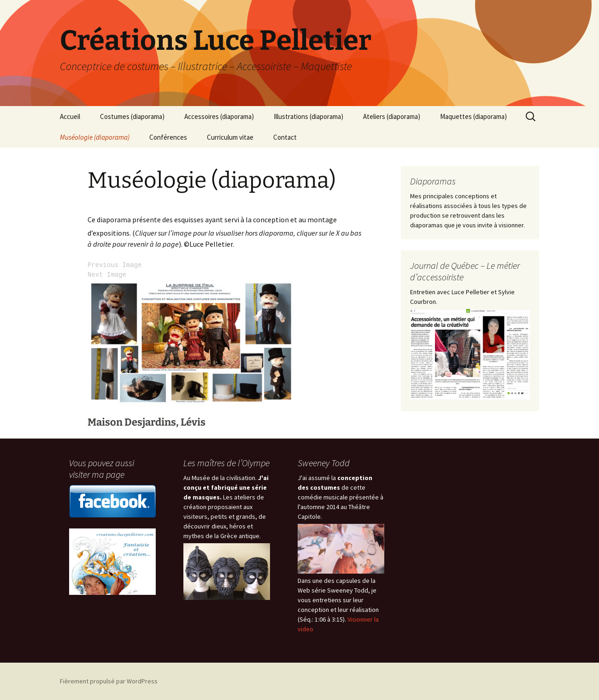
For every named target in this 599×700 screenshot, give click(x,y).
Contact (285, 137)
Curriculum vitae (230, 137)
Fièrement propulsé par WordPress (109, 681)
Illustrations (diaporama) (308, 116)
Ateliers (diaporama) (392, 116)
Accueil (70, 116)
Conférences (168, 137)
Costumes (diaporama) (132, 116)
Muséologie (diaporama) (95, 137)
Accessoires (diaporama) (219, 116)
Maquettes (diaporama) (473, 116)
